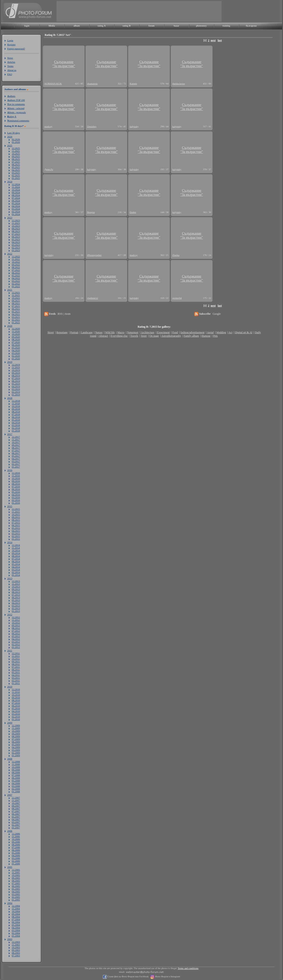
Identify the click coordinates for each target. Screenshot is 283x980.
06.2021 (16, 309)
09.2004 (16, 914)
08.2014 (16, 556)
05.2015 (16, 528)
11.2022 (16, 259)
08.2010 (16, 700)
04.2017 (16, 459)
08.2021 (16, 303)
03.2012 (16, 642)
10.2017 (16, 442)
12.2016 (16, 473)
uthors (11, 96)
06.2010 (16, 706)
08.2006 (16, 845)
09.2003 (16, 950)
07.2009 (16, 739)
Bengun (91, 212)
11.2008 (16, 764)
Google (217, 314)
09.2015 (16, 517)
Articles (11, 62)
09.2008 (16, 770)
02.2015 (16, 536)
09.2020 (16, 337)
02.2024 (16, 211)
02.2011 (16, 680)
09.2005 (16, 878)
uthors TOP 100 (16, 100)
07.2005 (16, 883)
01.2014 (16, 575)
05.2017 (16, 456)
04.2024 (16, 206)
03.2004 (16, 930)
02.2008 (16, 789)
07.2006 (16, 847)
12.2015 (16, 509)
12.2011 (16, 653)
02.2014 (16, 572)
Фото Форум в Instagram (167, 976)
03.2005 (16, 894)
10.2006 (16, 839)
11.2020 (16, 331)
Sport (144, 336)
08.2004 (16, 917)
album (77, 26)
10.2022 (16, 262)
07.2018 (16, 414)
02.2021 (16, 320)
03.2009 (16, 750)
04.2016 (16, 495)
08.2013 (16, 592)
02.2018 (16, 428)
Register (11, 44)
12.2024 (16, 184)
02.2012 (16, 644)
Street (51, 332)
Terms (10, 66)
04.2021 (16, 314)
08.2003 (16, 953)
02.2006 (16, 861)
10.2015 (16, 514)
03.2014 (16, 570)
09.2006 (16, 842)
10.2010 (16, 695)
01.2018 (16, 431)
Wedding (221, 332)
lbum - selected (16, 108)
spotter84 (177, 298)
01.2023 (16, 250)
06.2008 (16, 778)
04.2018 (16, 422)
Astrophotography (171, 336)
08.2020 (16, 339)
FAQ (10, 74)
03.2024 (16, 209)
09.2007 (16, 806)
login (27, 26)
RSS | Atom (64, 314)
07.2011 (16, 667)
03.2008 (16, 786)
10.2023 (16, 226)
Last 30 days (14, 133)
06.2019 (16, 381)
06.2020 (16, 345)
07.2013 (16, 595)
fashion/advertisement (193, 332)
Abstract (104, 336)
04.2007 (16, 819)
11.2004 (16, 909)
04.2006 (16, 855)
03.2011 (16, 678)
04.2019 (16, 386)
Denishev (92, 126)
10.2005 (16, 875)
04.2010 (16, 711)
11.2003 (16, 945)
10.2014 (16, 550)
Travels (134, 336)
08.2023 (16, 231)
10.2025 (16, 154)
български (251, 26)
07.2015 (16, 523)
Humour (206, 336)
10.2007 (16, 803)
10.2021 (16, 298)
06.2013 (16, 597)
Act (230, 332)
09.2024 (16, 192)
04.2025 (16, 170)
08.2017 (16, 448)
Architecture (148, 332)
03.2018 (16, 425)
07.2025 (16, 162)
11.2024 (16, 187)
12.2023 (16, 220)
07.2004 (16, 919)
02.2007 (16, 825)
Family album (191, 336)
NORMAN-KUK (53, 84)
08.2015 (16, 520)
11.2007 (16, 800)
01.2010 (16, 719)
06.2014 (16, 561)
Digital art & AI (244, 332)
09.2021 (16, 301)
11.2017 (16, 440)
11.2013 (16, 584)
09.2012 (16, 625)
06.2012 (16, 634)
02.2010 (16, 717)
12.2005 (16, 870)
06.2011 (16, 670)
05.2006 (16, 853)
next (213, 40)
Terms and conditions (188, 968)
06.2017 (16, 453)
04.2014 (16, 567)
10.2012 (16, 623)
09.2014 (16, 553)
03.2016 (16, 497)
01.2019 (16, 395)
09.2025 (16, 156)
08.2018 (16, 412)
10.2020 (16, 334)
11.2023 (16, 223)
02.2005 (16, 897)
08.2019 (16, 376)
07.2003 (16, 955)
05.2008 (16, 781)
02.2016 (16, 500)
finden (133, 212)
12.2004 (16, 906)
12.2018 (16, 401)
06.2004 (16, 922)
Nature (99, 332)
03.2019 (16, 389)
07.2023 (16, 234)
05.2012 (16, 636)
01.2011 (16, 683)
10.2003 (16, 947)
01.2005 (16, 900)
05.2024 (16, 203)
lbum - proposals (17, 112)
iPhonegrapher (94, 255)
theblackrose (179, 84)
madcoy (48, 126)
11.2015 (16, 512)
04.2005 (16, 892)
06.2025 (16, 165)
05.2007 (16, 817)
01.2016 (16, 503)
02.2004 (16, 933)
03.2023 (16, 245)
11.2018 (16, 403)
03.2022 (16, 281)
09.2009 (16, 734)
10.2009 (16, 731)
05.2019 (16, 384)
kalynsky (134, 126)
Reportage (62, 332)
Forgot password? (16, 49)
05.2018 (16, 420)
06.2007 (16, 814)
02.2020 (16, 356)
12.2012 (16, 617)
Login (10, 40)
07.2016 (16, 486)
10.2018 (16, 406)
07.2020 (16, 342)
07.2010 (16, 703)
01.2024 (16, 214)
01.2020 (16, 359)
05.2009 (16, 744)
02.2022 (16, 284)
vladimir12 (93, 298)
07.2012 (16, 631)
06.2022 (16, 273)
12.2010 (16, 689)
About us (12, 70)
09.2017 (16, 445)
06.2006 (16, 850)
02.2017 (16, 464)
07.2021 (16, 306)
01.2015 (16, 539)
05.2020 (16, 348)
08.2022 (16, 267)
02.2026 (16, 139)
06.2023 (16, 237)
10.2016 (16, 478)
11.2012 (16, 620)
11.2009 (16, 728)
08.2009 (16, 736)
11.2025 (16, 151)
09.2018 (16, 409)
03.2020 (16, 353)
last (220, 40)
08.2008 (16, 772)
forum (152, 26)
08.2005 (16, 881)
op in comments (16, 104)
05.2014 (16, 564)
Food (175, 332)
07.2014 (16, 559)
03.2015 (16, 533)
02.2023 (16, 248)
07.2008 (16, 775)
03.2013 (16, 606)
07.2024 (16, 198)
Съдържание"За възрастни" (64, 64)
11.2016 (16, 476)
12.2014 (16, 545)
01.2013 (16, 611)
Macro (121, 332)
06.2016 (16, 489)
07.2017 (16, 450)
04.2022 (16, 278)
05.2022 (16, 275)
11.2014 (16, 548)
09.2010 (16, 698)
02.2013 (16, 608)
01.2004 (16, 936)
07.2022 (16, 270)
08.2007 (16, 808)
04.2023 (16, 242)
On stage (154, 336)
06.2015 (16, 525)
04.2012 (16, 639)
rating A (102, 26)
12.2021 (16, 292)
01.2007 (16, 828)
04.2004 (16, 928)
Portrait (74, 332)
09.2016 (16, 481)
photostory (201, 26)
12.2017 (16, 437)
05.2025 (16, 167)
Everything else (119, 336)
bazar (176, 26)
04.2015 (16, 531)
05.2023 (16, 239)
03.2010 (16, 714)
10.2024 (16, 190)
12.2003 (16, 942)
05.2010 (16, 708)
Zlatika (176, 255)
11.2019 (16, 367)
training (226, 26)
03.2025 (16, 173)
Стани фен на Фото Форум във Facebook (128, 976)
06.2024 (16, 201)
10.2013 (16, 587)
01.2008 (16, 791)
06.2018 (16, 417)
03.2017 (16, 461)
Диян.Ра (49, 169)
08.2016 (16, 484)
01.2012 (16, 647)
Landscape (87, 332)
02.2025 (16, 175)
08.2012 (16, 628)
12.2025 (16, 148)
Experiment (163, 332)
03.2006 (16, 858)
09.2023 (16, 228)
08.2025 (16, 159)
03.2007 (16, 822)
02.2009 (16, 753)
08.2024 (16, 195)
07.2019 (16, 378)
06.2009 (16, 742)
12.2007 (16, 798)
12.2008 (16, 761)
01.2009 (16, 755)
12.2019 (16, 365)
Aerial (210, 332)
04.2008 (16, 783)
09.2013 (16, 589)
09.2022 (16, 265)
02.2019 (16, 392)
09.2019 (16, 373)
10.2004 (16, 911)
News (10, 58)
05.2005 (16, 889)
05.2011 (16, 672)
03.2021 (16, 317)
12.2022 (16, 256)
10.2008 (16, 767)
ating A (12, 116)
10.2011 (16, 659)
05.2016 (16, 492)
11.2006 (16, 836)
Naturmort (133, 332)
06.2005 (16, 886)
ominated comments (18, 120)
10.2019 (16, 370)
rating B (127, 26)
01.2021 (16, 322)
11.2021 (16, 295)
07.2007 (16, 811)
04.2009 (16, 747)
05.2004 (16, 925)
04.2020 (16, 350)
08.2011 (16, 664)
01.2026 (16, 142)
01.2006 (16, 864)
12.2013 (16, 581)
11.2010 (16, 692)
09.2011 (16, 661)
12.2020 (16, 329)
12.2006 (16, 834)
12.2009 (16, 725)
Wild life (110, 332)
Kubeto (133, 84)
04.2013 (16, 603)
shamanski (92, 84)
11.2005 (16, 872)
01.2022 (16, 286)
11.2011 (16, 656)
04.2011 (16, 675)
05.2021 (16, 312)
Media (52, 26)
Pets (215, 336)
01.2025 (16, 178)
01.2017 (16, 467)
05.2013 (16, 600)
